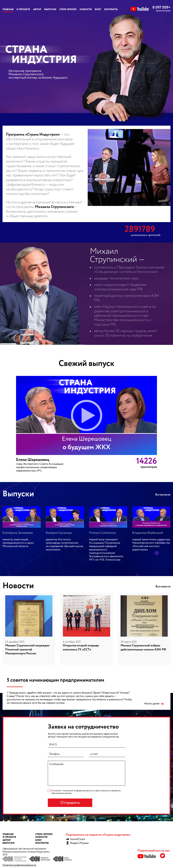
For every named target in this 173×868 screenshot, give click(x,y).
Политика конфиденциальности (19, 865)
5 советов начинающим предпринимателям (55, 680)
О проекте (23, 9)
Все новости (163, 587)
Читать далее (152, 704)
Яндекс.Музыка (77, 843)
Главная (8, 9)
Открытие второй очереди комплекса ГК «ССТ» (81, 648)
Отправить (70, 803)
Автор (37, 9)
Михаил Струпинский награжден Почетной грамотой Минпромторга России (27, 650)
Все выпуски (163, 495)
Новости (86, 9)
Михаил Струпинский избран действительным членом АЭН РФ (143, 648)
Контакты (111, 9)
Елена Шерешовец (33, 460)
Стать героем (68, 9)
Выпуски (50, 9)
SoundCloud (75, 839)
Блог (98, 9)
